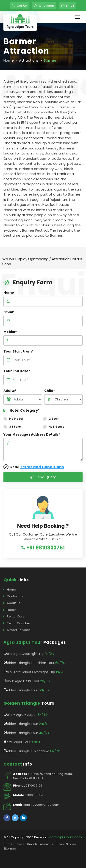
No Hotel (15, 419)
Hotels (10, 610)
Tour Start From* (18, 351)
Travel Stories (66, 844)
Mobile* (10, 332)
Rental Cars (14, 617)
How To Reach (26, 844)
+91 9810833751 (43, 548)
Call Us (20, 6)
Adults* (10, 391)
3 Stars (14, 427)
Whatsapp (44, 6)
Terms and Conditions (42, 467)
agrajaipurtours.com (66, 837)
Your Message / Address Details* (32, 434)
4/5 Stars (55, 427)
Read (34, 467)
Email (68, 6)
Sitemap (10, 848)
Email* (9, 312)
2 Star (52, 419)
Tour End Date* (17, 371)
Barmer (50, 60)
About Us (12, 603)
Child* (50, 391)
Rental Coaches (17, 623)
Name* (10, 293)
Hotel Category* (22, 411)
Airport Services (17, 630)
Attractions (29, 60)
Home (9, 60)
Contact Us (13, 596)
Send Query (43, 477)
